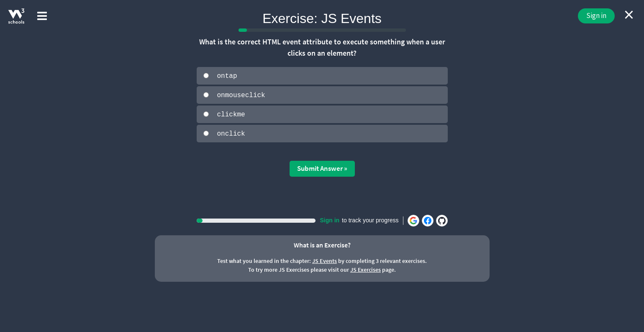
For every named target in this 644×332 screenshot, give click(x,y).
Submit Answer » (322, 167)
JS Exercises (366, 269)
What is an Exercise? (322, 244)
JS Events (325, 260)
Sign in (596, 15)
